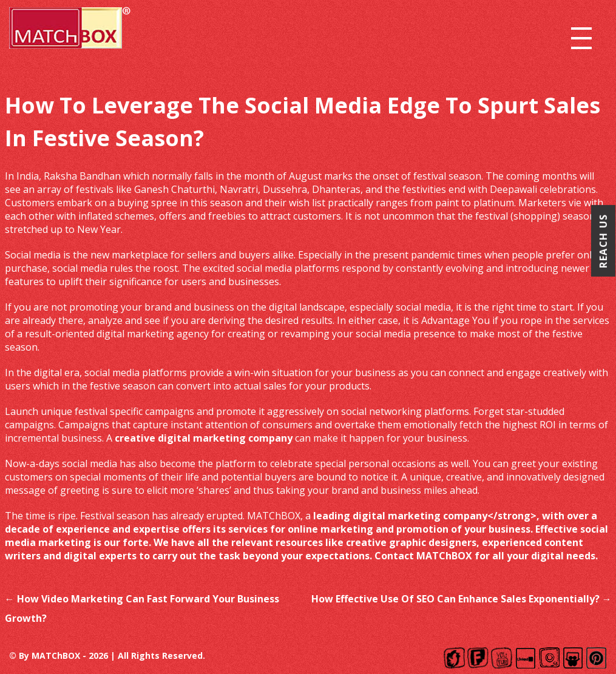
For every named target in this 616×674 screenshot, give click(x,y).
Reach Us (603, 241)
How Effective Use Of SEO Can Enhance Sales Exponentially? (462, 599)
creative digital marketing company (204, 438)
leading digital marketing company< (403, 516)
